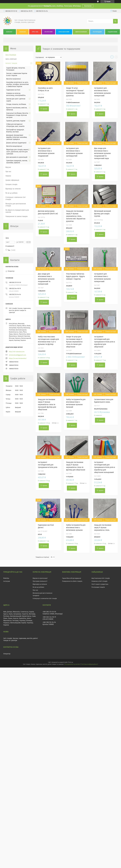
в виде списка (116, 57)
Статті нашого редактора (100, 584)
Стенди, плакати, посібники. (16, 104)
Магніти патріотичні (13, 79)
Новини (8, 176)
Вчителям (49, 32)
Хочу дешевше (11, 55)
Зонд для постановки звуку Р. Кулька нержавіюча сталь (103, 528)
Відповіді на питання (13, 189)
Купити (45, 109)
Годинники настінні (13, 90)
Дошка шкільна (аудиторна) (16, 143)
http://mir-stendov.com (17, 352)
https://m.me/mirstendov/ (18, 358)
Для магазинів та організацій (17, 157)
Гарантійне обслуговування (72, 578)
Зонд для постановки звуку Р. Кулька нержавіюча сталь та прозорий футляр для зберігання (47, 404)
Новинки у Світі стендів (99, 581)
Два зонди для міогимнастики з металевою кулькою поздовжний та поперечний (46, 279)
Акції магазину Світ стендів (101, 578)
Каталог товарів (11, 63)
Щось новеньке (11, 59)
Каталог (9, 32)
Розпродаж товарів (98, 587)
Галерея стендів (11, 184)
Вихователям (64, 32)
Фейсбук (6, 578)
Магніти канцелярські (14, 146)
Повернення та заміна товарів (16, 216)
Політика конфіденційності (90, 664)
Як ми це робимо (11, 193)
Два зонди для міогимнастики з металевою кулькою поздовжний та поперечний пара (102, 153)
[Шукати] (115, 21)
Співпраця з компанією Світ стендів (16, 198)
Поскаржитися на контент (72, 664)
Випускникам (81, 32)
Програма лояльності (40, 581)
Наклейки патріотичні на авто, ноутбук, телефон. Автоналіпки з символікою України (17, 84)
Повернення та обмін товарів (72, 581)
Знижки (23, 32)
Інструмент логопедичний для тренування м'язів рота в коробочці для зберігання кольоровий (105, 467)
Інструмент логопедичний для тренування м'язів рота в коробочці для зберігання (105, 342)
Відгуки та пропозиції (40, 578)
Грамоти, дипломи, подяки (16, 121)
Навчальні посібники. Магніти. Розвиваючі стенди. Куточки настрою (17, 115)
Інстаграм (7, 581)
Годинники (113, 32)
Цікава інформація (12, 180)
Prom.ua (71, 662)
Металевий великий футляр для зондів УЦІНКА (103, 214)
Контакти (88, 6)
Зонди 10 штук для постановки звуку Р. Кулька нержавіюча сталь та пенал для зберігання (74, 342)
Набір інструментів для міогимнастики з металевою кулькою (76, 528)
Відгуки (8, 167)
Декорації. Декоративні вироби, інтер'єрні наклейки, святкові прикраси (17, 137)
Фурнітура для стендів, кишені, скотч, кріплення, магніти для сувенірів (17, 152)
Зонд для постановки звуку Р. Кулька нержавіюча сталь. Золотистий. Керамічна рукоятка (76, 216)
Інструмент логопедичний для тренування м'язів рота (48, 465)
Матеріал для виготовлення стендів (16, 205)
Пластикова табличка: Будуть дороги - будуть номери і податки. (75, 276)
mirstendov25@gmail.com (17, 355)
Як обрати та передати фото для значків (17, 211)
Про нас (35, 32)
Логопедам (97, 32)
